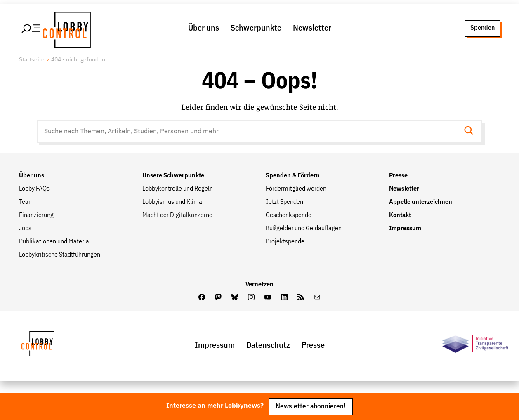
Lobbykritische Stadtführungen (60, 255)
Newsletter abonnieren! (311, 407)
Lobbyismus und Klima (172, 202)
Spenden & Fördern (293, 176)
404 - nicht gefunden (78, 60)
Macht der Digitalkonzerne (177, 215)
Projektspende (285, 242)
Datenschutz (268, 345)
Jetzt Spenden (284, 202)
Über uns (204, 28)
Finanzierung (36, 215)
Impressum (405, 229)
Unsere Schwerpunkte (173, 176)
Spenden (482, 28)
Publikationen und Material (55, 242)
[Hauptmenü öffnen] (31, 28)
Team (26, 202)
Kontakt (400, 215)
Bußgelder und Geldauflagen (304, 229)
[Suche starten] (471, 131)
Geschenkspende (289, 215)
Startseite (32, 60)
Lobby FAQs (34, 189)
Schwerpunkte (256, 28)
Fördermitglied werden (296, 189)
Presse (398, 176)
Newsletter (312, 28)
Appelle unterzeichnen (421, 202)
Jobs (25, 229)
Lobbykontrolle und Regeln (178, 189)
